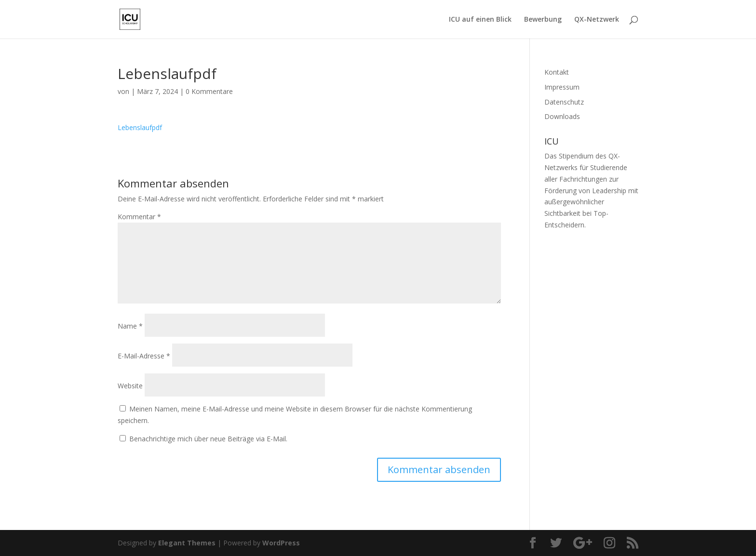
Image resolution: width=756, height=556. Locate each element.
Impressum (562, 87)
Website (130, 386)
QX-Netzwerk (597, 20)
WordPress (281, 543)
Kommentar (139, 217)
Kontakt (557, 72)
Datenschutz (564, 102)
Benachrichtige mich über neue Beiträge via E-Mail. (208, 439)
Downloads (562, 116)
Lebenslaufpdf (140, 127)
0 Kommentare (209, 91)
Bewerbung (543, 20)
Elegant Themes (187, 543)
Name (130, 326)
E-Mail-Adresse (144, 356)
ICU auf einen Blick (480, 20)
